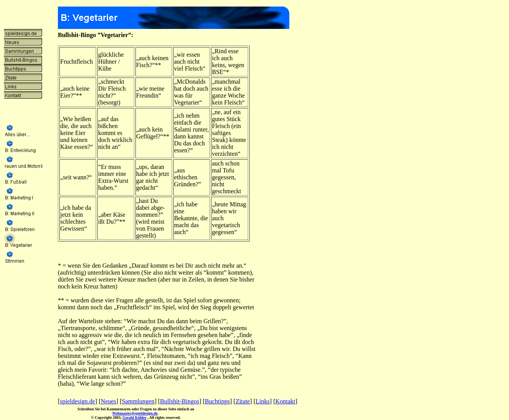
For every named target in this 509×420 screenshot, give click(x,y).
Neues (108, 401)
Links (262, 401)
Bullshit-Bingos (180, 401)
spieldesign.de (77, 401)
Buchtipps (217, 401)
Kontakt (285, 401)
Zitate (243, 401)
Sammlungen (138, 401)
